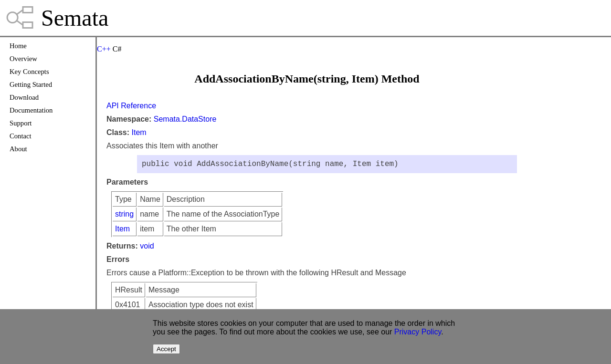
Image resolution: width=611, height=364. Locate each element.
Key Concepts (29, 72)
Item (139, 132)
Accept (166, 349)
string (124, 216)
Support (21, 123)
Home (18, 46)
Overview (23, 59)
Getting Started (31, 84)
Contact (21, 136)
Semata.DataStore (185, 119)
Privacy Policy (418, 332)
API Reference (131, 106)
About (18, 149)
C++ (104, 49)
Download (24, 97)
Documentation (31, 110)
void (147, 248)
